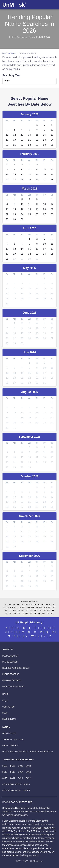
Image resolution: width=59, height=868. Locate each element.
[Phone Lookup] (10, 662)
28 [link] (30, 145)
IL (53, 605)
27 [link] (22, 145)
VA (35, 613)
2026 (7, 81)
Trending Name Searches (18, 760)
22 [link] (37, 140)
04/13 (20, 778)
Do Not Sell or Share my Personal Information (28, 752)
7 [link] (30, 130)
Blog (5, 713)
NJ (19, 610)
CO (26, 605)
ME (24, 607)
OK (44, 610)
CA (22, 605)
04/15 (5, 778)
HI (47, 605)
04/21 (20, 766)
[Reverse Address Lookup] (16, 668)
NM (23, 610)
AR (18, 605)
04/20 (28, 766)
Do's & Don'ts (9, 733)
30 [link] (45, 145)
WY (52, 613)
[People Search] (10, 656)
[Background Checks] (13, 686)
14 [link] (30, 135)
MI (37, 607)
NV (10, 610)
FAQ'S (5, 701)
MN (41, 607)
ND (36, 610)
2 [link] (45, 125)
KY (16, 607)
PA (53, 610)
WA (39, 613)
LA (20, 607)
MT (54, 607)
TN (19, 613)
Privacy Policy (10, 746)
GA (43, 605)
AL (6, 605)
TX (23, 613)
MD (28, 607)
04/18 (13, 772)
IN (4, 607)
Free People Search (9, 53)
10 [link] (52, 130)
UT (27, 613)
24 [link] (52, 140)
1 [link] (37, 125)
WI (48, 613)
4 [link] (7, 130)
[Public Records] (11, 674)
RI (6, 613)
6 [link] (22, 130)
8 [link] (37, 130)
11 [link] (7, 135)
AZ (14, 605)
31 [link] (52, 145)
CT (31, 605)
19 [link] (15, 140)
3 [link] (52, 125)
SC (10, 613)
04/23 (5, 766)
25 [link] (7, 145)
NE (6, 610)
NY (27, 610)
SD (14, 613)
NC (31, 610)
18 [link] (7, 140)
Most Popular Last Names (16, 791)
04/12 (28, 778)
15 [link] (37, 135)
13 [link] (22, 135)
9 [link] (45, 130)
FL (39, 605)
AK (10, 605)
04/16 (28, 772)
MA (33, 607)
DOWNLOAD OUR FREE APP (17, 802)
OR (49, 610)
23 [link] (45, 140)
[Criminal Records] (12, 680)
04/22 (13, 766)
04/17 (20, 772)
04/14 (13, 778)
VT (31, 613)
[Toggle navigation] (53, 5)
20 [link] (22, 140)
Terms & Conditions (13, 740)
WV (44, 613)
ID (50, 605)
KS (11, 607)
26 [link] (15, 145)
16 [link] (45, 135)
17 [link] (52, 135)
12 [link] (15, 135)
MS (45, 607)
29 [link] (37, 145)
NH (15, 610)
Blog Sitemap (9, 719)
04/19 (5, 772)
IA (8, 607)
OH (40, 610)
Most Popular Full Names (16, 784)
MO (50, 607)
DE (35, 605)
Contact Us (8, 707)
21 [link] (30, 140)
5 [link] (14, 130)
